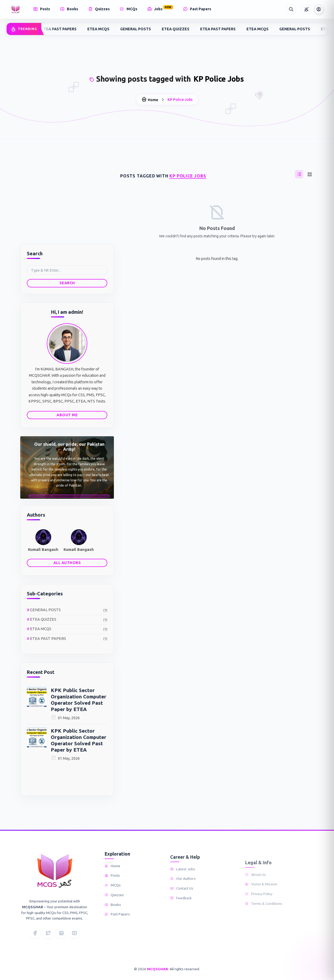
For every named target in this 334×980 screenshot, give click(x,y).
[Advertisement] (67, 201)
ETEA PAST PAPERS (60, 29)
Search (49, 283)
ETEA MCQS (100, 29)
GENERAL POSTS (137, 29)
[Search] (291, 9)
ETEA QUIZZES (177, 29)
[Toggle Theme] (306, 9)
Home (150, 97)
